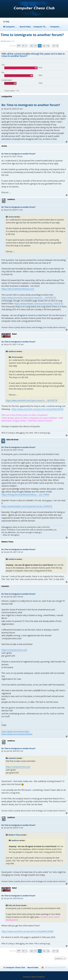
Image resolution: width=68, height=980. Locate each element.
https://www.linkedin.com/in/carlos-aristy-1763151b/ (38, 304)
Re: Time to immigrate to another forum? (31, 105)
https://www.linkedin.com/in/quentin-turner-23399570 (27, 506)
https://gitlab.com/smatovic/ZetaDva (17, 734)
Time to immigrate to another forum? (32, 35)
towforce (12, 351)
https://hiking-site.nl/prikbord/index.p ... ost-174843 (25, 495)
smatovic (12, 758)
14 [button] (48, 46)
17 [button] (54, 46)
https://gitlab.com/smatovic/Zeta (15, 731)
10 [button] (31, 46)
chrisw (11, 217)
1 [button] (26, 46)
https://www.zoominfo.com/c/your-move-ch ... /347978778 (29, 298)
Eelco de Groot (15, 905)
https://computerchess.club (14, 650)
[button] (19, 46)
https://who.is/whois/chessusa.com (18, 289)
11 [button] (35, 46)
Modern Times (14, 835)
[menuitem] (6, 22)
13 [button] (44, 46)
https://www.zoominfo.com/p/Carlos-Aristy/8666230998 (38, 409)
